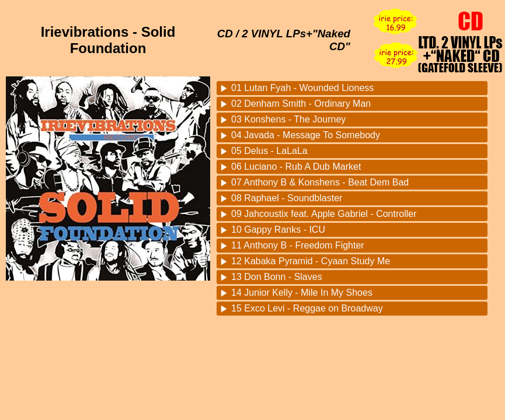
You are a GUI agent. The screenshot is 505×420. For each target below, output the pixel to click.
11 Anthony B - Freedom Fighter (298, 245)
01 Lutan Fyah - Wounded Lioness (302, 88)
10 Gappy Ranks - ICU (278, 230)
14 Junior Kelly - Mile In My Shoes (302, 293)
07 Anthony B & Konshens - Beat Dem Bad (320, 182)
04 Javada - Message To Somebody (306, 135)
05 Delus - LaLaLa (269, 151)
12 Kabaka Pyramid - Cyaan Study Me (311, 261)
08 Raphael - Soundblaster (287, 198)
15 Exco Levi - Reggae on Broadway (307, 308)
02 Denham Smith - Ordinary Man (301, 104)
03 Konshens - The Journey (288, 119)
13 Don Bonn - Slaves (277, 277)
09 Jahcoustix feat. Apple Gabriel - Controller (324, 214)
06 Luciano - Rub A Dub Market (296, 167)
